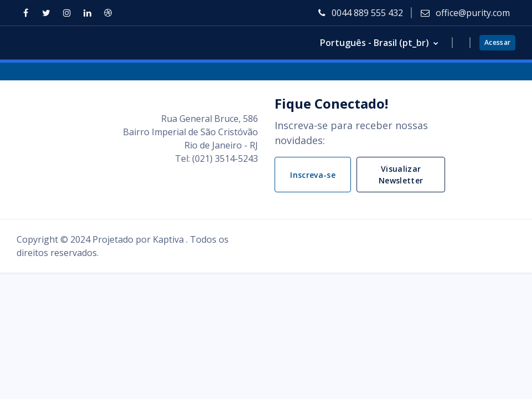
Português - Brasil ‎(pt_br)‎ (376, 43)
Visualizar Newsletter (401, 175)
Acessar (497, 42)
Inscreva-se (313, 175)
